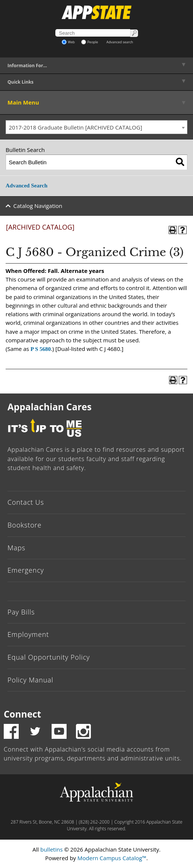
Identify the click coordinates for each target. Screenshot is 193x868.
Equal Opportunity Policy (49, 657)
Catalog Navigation (38, 206)
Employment (28, 634)
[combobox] (96, 127)
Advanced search (120, 42)
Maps (16, 548)
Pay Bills (21, 612)
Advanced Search (27, 186)
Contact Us (26, 502)
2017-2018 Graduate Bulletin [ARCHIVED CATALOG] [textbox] (76, 127)
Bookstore (24, 525)
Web (68, 42)
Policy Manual (30, 680)
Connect (22, 714)
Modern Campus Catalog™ (112, 858)
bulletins (52, 849)
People (90, 42)
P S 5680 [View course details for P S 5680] (41, 349)
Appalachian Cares (50, 407)
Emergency (26, 570)
